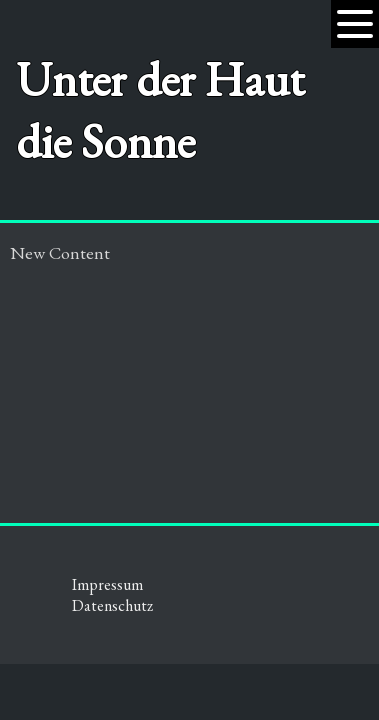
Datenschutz (112, 605)
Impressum (107, 584)
